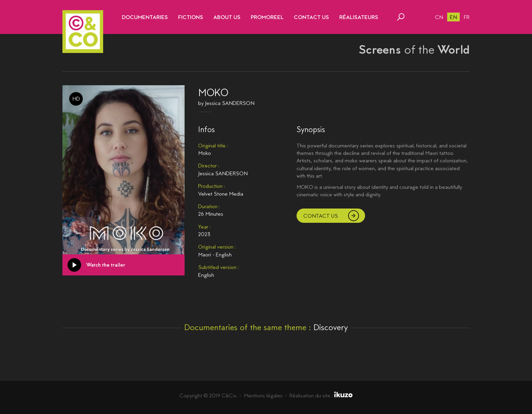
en (453, 17)
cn (439, 17)
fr (467, 17)
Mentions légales (263, 395)
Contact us (321, 216)
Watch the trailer (106, 265)
